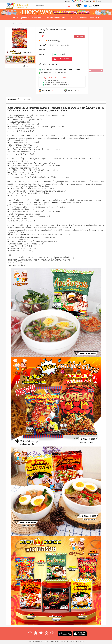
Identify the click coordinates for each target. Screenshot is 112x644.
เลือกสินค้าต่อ (18, 23)
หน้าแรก (16, 18)
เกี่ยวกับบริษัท (94, 18)
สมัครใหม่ (87, 1)
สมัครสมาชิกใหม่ (38, 18)
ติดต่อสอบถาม (67, 18)
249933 (45, 33)
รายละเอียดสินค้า (14, 99)
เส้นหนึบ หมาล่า (55, 45)
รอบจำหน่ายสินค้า (53, 18)
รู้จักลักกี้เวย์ (25, 18)
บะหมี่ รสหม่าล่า (66, 45)
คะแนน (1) (26, 99)
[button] (93, 71)
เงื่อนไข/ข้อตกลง (81, 18)
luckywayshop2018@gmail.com (59, 641)
